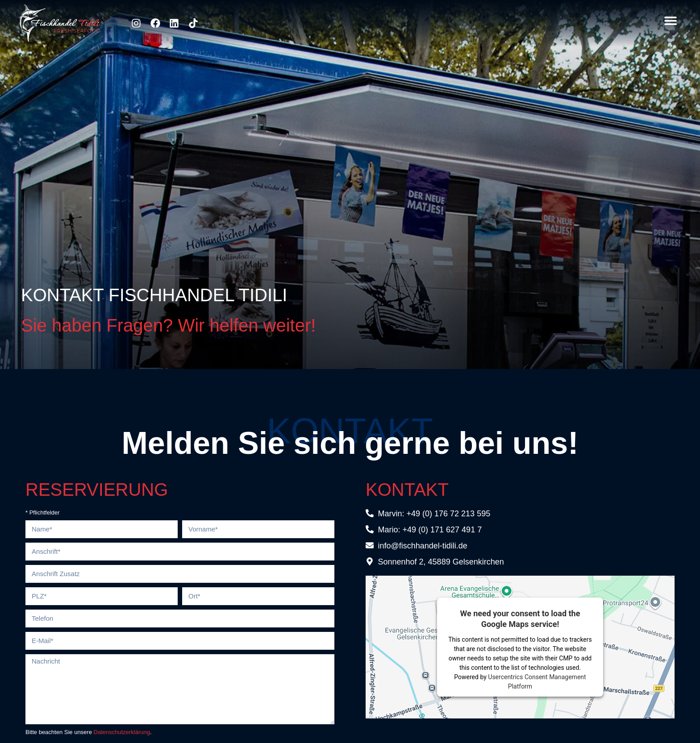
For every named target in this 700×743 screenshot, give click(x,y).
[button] (670, 21)
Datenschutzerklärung (122, 732)
